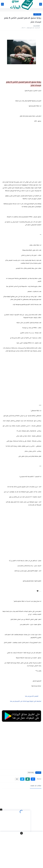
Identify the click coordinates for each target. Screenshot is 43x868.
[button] (33, 779)
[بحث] (2, 4)
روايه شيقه (37, 14)
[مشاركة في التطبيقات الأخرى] (17, 779)
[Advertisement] (21, 381)
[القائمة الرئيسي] (41, 4)
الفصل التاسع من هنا (31, 696)
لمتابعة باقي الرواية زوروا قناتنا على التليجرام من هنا (26, 701)
